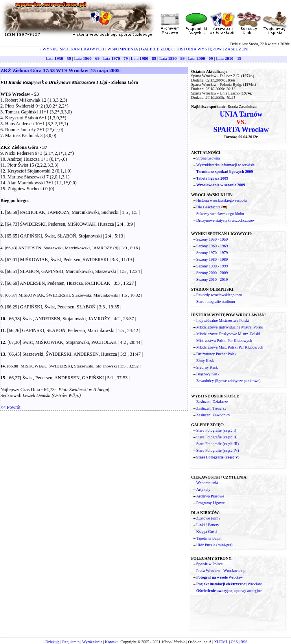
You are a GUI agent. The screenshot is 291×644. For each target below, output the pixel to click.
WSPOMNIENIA (123, 49)
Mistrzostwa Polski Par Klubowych (224, 341)
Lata (58, 58)
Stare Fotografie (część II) (217, 437)
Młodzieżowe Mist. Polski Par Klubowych (230, 347)
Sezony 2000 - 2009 (212, 273)
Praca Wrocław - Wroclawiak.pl (221, 571)
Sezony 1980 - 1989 (212, 259)
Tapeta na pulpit (209, 538)
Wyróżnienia (92, 642)
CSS (234, 642)
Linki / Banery (208, 525)
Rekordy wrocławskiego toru (219, 295)
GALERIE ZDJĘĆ (157, 49)
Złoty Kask (205, 361)
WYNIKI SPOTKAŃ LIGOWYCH (74, 49)
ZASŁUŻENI (237, 49)
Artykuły (203, 489)
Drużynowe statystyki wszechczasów (226, 220)
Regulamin (71, 642)
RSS (244, 642)
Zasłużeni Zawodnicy (213, 415)
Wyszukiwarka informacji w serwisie (226, 165)
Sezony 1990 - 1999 (212, 266)
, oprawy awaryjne (229, 591)
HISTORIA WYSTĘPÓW (199, 49)
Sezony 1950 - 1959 (212, 239)
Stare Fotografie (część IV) (218, 450)
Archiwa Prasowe (210, 496)
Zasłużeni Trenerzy (211, 408)
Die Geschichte (208, 207)
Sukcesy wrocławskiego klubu (220, 214)
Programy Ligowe (211, 503)
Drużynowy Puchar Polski (217, 354)
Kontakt (111, 642)
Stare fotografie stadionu (216, 302)
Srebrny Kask (207, 367)
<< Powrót (10, 407)
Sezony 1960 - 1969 (212, 246)
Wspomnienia (207, 483)
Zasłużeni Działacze (212, 402)
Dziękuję (52, 642)
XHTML (221, 642)
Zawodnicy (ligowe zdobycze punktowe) (228, 381)
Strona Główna (208, 158)
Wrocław (220, 577)
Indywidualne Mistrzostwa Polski (223, 320)
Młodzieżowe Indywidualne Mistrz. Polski (230, 327)
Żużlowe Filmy (208, 518)
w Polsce (209, 564)
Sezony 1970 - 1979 (212, 253)
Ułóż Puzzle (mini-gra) (214, 545)
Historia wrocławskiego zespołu (221, 200)
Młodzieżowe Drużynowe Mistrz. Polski (228, 334)
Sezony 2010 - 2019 (212, 279)
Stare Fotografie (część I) (216, 430)
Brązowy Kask (208, 374)
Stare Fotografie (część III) (217, 444)
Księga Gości (207, 532)
